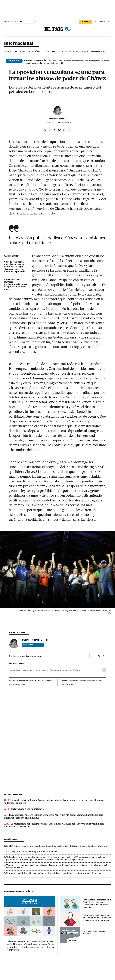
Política (76, 670)
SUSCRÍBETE (86, 22)
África (60, 51)
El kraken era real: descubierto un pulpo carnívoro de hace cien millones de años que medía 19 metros (53, 873)
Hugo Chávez (15, 670)
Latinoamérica (34, 51)
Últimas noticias (98, 51)
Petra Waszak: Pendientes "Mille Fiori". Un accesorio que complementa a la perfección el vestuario (97, 903)
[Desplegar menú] (6, 29)
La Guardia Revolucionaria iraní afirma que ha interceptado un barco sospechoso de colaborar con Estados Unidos (67, 62)
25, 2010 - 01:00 (61, 123)
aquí (71, 684)
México (23, 51)
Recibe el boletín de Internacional (28, 656)
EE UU (15, 51)
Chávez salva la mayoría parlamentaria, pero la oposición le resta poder (15, 284)
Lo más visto (11, 839)
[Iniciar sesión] (102, 22)
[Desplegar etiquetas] (104, 670)
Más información (17, 684)
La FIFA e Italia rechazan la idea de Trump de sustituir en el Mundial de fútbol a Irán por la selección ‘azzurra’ (57, 846)
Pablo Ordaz (58, 119)
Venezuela (28, 670)
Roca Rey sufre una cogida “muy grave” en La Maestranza (33, 851)
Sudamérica (55, 670)
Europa (8, 51)
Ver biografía (33, 645)
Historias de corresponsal (77, 51)
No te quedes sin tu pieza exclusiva (94, 932)
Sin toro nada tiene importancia (27, 809)
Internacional (19, 43)
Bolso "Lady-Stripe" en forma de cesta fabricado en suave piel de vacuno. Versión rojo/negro (97, 918)
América (67, 670)
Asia (53, 51)
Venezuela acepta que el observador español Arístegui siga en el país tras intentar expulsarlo (15, 267)
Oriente (46, 51)
